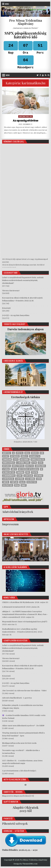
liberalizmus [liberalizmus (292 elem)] (40, 466)
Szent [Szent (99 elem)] (20, 476)
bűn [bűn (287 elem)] (42, 453)
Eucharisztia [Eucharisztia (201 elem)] (35, 456)
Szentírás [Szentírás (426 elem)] (20, 479)
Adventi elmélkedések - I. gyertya (17, 698)
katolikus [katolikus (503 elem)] (6, 466)
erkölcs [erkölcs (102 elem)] (24, 456)
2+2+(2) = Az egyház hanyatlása (16, 315)
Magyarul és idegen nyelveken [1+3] (18, 796)
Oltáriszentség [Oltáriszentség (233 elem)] (9, 472)
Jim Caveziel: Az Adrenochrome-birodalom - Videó (24, 691)
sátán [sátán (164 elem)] (39, 479)
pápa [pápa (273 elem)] (28, 472)
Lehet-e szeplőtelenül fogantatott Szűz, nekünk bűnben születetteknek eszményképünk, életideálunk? (23, 280)
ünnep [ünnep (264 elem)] (24, 485)
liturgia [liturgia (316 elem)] (6, 469)
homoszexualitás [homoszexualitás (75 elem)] (38, 459)
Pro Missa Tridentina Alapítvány (26, 22)
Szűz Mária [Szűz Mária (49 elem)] (30, 479)
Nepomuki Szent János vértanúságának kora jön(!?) (25, 622)
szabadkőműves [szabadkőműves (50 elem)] (9, 476)
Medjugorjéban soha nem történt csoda (19, 743)
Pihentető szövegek (15, 823)
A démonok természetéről (14, 607)
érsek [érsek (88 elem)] (17, 485)
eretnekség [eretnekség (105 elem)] (15, 456)
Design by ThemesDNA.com (26, 864)
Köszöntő (6, 308)
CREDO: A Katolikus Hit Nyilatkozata (18, 602)
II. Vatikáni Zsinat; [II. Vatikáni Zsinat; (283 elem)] (23, 463)
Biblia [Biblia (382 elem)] (27, 453)
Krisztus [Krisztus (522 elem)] (30, 466)
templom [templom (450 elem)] (14, 482)
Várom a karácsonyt (11, 291)
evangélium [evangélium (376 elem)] (7, 459)
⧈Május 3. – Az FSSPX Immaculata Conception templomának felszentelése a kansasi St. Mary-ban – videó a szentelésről (25, 614)
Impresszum (10, 524)
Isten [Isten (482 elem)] (34, 463)
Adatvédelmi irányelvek (18, 512)
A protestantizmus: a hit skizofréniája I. (19, 771)
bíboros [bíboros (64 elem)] (35, 453)
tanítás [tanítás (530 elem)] (6, 482)
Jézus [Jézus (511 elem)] (41, 463)
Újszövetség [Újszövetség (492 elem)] (8, 485)
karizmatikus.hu (26, 116)
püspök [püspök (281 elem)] (34, 472)
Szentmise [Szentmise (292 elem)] (39, 476)
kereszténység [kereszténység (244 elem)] (18, 466)
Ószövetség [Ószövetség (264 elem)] (32, 482)
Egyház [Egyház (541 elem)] (6, 456)
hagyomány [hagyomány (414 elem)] (25, 459)
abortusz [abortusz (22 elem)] (7, 453)
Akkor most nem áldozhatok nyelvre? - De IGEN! (23, 726)
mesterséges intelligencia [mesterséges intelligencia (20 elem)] (28, 469)
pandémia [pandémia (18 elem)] (20, 472)
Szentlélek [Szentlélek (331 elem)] (28, 476)
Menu (7, 4)
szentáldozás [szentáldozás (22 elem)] (8, 479)
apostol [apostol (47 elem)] (20, 453)
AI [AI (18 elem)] (13, 453)
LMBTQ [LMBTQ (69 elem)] (14, 469)
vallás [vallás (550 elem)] (22, 482)
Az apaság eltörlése (26, 121)
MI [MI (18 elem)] (41, 469)
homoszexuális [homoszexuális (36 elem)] (8, 463)
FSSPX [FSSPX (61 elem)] (16, 459)
